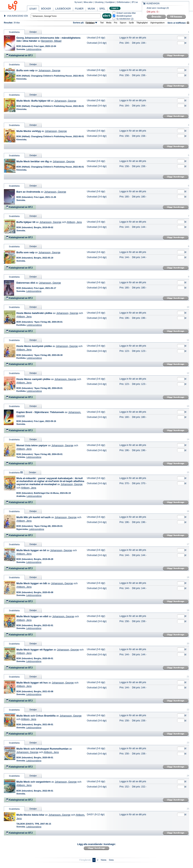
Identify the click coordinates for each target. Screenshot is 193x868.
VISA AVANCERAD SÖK (17, 16)
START (33, 9)
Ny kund (78, 2)
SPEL (102, 9)
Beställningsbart (124, 16)
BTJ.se (135, 2)
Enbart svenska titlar (126, 13)
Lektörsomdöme (34, 49)
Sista (111, 860)
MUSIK (91, 9)
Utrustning (99, 2)
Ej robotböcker (123, 19)
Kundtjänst (110, 2)
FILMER (79, 9)
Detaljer (33, 32)
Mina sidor (88, 2)
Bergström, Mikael (51, 41)
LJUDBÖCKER (63, 9)
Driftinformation (123, 2)
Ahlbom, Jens (74, 222)
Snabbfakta (14, 32)
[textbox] (66, 16)
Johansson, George (49, 70)
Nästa (104, 860)
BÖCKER (46, 9)
